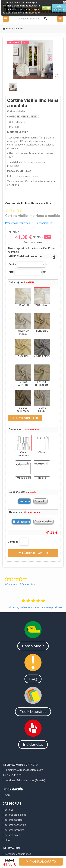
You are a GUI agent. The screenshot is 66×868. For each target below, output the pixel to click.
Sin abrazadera (21, 522)
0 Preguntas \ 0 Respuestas (20, 584)
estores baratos (14, 820)
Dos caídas (40, 501)
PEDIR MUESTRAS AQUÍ (25, 418)
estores (9, 810)
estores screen (13, 835)
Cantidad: (13, 542)
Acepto (46, 8)
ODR (7, 796)
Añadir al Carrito (41, 862)
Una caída (24, 501)
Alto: (11, 272)
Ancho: (13, 265)
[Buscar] (33, 19)
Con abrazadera (43, 522)
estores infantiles (15, 830)
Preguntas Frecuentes (19, 223)
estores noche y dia (16, 825)
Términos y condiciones (18, 854)
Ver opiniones (46, 223)
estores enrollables (15, 815)
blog (7, 840)
